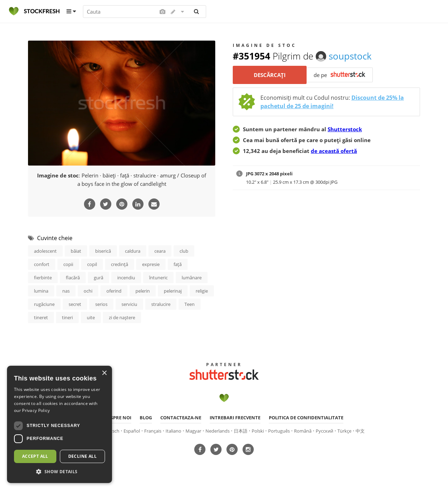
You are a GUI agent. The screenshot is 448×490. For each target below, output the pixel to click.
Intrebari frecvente (235, 418)
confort (42, 264)
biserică (103, 251)
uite (91, 317)
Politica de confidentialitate (306, 418)
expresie (151, 264)
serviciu (129, 304)
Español (132, 431)
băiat (76, 251)
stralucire (161, 304)
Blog (146, 418)
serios (101, 304)
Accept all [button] (35, 456)
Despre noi (118, 418)
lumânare (192, 278)
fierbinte (43, 278)
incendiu (126, 278)
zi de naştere (122, 317)
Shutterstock (345, 129)
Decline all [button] (82, 456)
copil (92, 264)
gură (99, 278)
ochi (88, 291)
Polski (258, 431)
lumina (41, 291)
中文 (360, 431)
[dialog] (59, 424)
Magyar (193, 431)
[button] (59, 472)
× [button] (104, 373)
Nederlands (218, 431)
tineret (41, 317)
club (184, 251)
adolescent (45, 251)
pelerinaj (173, 291)
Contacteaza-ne (181, 418)
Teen (190, 304)
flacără (73, 278)
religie (202, 291)
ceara (160, 251)
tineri (67, 317)
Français (153, 431)
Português (279, 431)
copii (68, 264)
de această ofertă (334, 151)
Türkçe (344, 431)
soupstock (344, 56)
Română (303, 431)
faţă (178, 264)
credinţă (120, 264)
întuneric (158, 278)
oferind (114, 291)
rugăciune (44, 304)
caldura (133, 251)
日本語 (241, 431)
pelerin (143, 291)
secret (75, 304)
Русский (324, 431)
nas (66, 291)
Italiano (173, 431)
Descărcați (270, 75)
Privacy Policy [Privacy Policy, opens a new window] (36, 410)
